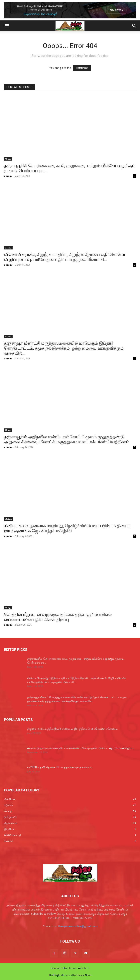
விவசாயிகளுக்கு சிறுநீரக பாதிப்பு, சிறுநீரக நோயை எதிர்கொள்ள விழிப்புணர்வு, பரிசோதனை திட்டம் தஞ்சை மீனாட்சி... (65, 257)
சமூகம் (8, 248)
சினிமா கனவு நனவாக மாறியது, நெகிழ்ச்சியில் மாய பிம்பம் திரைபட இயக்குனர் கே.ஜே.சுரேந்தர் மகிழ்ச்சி (69, 528)
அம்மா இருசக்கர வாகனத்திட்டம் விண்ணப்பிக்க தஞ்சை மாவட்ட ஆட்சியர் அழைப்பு (80, 748)
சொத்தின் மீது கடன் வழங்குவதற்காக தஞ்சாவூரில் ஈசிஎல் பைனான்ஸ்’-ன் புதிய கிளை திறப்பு (58, 617)
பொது (8, 159)
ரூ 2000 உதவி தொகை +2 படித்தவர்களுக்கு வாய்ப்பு (60, 767)
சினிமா (8, 519)
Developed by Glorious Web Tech (70, 968)
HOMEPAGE (82, 68)
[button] (7, 26)
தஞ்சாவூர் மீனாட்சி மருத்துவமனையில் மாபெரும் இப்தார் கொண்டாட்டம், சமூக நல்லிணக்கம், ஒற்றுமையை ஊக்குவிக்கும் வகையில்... (64, 348)
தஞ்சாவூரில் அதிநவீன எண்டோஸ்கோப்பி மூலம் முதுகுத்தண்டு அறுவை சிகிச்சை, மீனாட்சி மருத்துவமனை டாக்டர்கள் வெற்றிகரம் (67, 439)
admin (8, 176)
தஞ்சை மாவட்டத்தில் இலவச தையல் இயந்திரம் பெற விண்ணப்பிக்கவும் (72, 729)
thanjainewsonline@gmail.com (78, 926)
